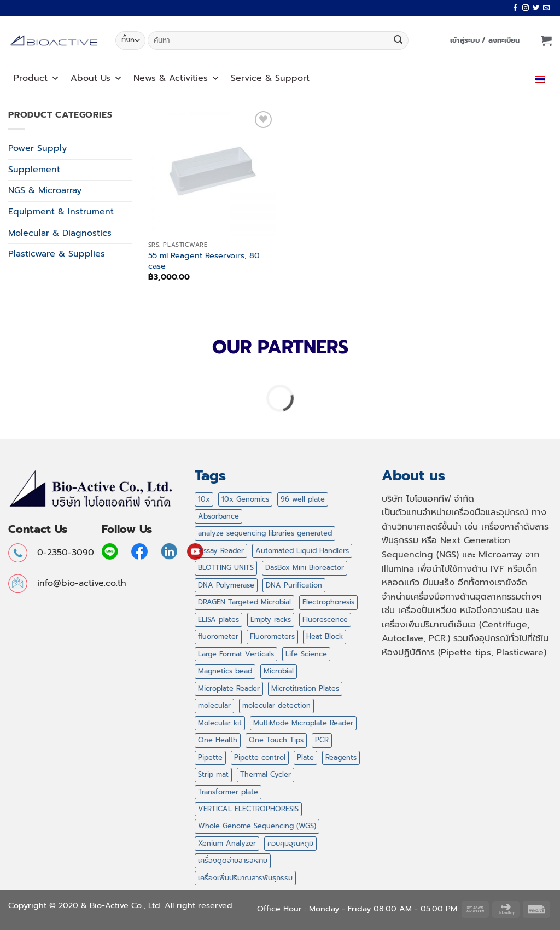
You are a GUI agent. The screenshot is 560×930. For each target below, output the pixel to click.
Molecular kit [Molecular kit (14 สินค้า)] (220, 723)
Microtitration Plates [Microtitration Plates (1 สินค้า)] (305, 688)
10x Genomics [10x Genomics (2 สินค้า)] (245, 499)
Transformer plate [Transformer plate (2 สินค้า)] (228, 792)
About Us (97, 78)
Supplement (34, 170)
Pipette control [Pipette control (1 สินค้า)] (260, 757)
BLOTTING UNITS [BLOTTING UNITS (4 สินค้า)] (226, 568)
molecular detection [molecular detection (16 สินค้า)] (276, 705)
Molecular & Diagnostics (60, 233)
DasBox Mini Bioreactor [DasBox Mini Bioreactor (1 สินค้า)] (305, 568)
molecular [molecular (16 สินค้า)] (214, 705)
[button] (485, 40)
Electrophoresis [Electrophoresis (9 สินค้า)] (328, 602)
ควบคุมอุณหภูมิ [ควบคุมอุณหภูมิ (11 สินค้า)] (290, 843)
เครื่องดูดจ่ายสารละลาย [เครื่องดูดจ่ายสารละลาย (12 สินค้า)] (233, 860)
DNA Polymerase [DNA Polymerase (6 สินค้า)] (226, 585)
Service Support (270, 78)
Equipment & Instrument (61, 212)
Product (37, 78)
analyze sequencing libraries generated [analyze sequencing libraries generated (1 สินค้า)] (265, 533)
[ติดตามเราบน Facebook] (515, 8)
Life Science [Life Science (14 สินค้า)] (306, 654)
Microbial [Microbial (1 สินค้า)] (279, 671)
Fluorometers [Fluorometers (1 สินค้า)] (272, 637)
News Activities (177, 78)
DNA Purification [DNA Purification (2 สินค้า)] (294, 585)
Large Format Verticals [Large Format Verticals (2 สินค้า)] (236, 654)
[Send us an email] (546, 8)
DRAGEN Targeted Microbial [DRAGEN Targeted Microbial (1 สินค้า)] (244, 602)
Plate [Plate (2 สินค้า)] (305, 757)
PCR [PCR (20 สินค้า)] (322, 740)
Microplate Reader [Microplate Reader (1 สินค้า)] (229, 688)
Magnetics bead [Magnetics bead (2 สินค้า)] (225, 671)
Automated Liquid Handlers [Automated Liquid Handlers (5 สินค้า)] (302, 551)
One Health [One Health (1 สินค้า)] (218, 740)
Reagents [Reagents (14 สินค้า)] (341, 757)
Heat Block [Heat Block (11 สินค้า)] (325, 637)
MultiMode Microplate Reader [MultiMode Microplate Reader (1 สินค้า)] (303, 723)
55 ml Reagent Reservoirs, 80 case (204, 261)
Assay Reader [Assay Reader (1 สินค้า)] (221, 551)
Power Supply (37, 148)
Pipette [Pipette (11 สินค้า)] (210, 757)
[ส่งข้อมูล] (398, 40)
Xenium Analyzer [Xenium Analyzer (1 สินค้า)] (227, 843)
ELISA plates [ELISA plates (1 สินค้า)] (218, 620)
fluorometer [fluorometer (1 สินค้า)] (218, 637)
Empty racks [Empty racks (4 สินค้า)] (271, 620)
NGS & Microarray (45, 190)
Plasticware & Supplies (57, 254)
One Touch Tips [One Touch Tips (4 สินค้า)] (276, 740)
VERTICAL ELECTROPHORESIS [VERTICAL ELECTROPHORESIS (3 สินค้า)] (248, 809)
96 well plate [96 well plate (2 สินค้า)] (303, 499)
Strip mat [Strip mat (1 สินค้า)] (213, 774)
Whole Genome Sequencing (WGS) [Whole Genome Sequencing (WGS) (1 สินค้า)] (257, 826)
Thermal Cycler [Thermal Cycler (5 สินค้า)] (266, 774)
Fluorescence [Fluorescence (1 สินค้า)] (325, 620)
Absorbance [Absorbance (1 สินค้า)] (218, 516)
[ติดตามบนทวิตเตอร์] (536, 8)
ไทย (537, 78)
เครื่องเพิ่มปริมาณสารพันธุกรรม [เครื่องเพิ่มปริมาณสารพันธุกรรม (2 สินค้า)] (245, 878)
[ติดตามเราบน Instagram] (526, 8)
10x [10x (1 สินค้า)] (204, 499)
